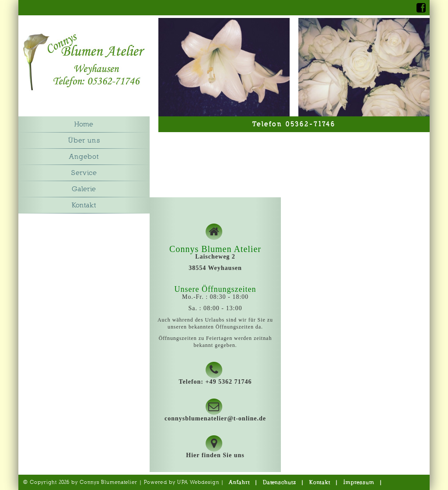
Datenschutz (280, 482)
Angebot (84, 157)
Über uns (84, 140)
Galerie (84, 189)
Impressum (359, 482)
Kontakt (84, 205)
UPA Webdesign (198, 482)
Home (84, 124)
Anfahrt (239, 482)
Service (84, 173)
